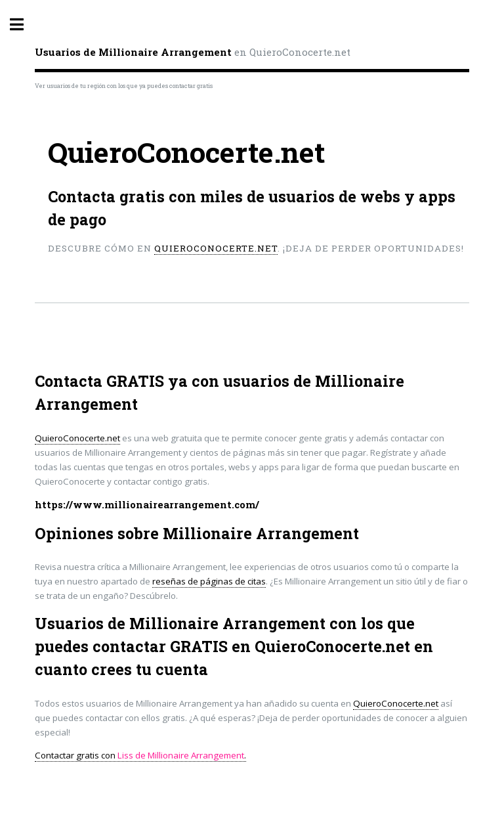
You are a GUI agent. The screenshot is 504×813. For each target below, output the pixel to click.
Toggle (24, 25)
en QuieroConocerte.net (193, 52)
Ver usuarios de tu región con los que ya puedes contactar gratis (124, 86)
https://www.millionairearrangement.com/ (147, 505)
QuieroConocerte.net (216, 248)
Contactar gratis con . (140, 755)
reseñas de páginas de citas (209, 581)
